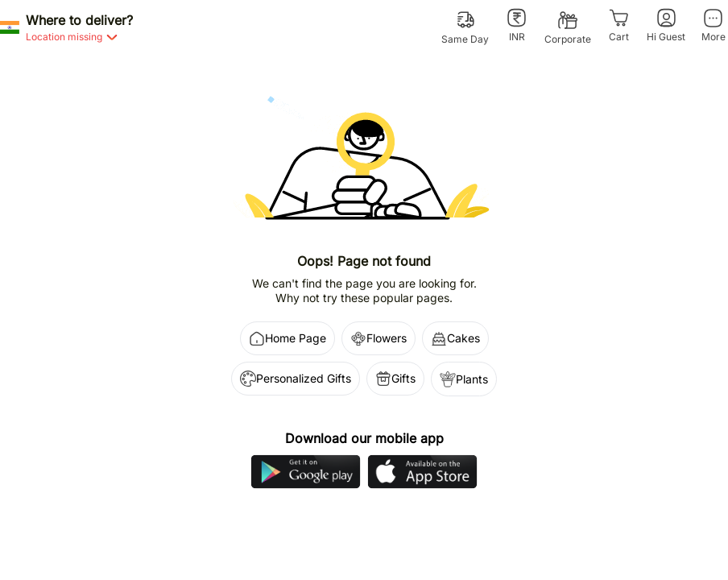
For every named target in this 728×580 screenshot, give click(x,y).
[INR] (517, 26)
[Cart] (619, 26)
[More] (713, 26)
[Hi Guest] (666, 26)
